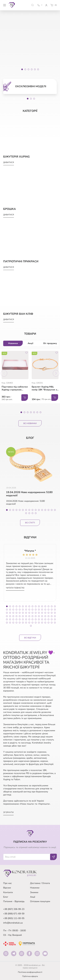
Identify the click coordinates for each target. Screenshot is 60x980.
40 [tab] (29, 613)
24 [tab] (29, 610)
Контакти (8, 892)
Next (56, 373)
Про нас (8, 883)
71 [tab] (26, 619)
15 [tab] (52, 510)
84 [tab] (16, 623)
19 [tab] (32, 513)
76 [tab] (42, 619)
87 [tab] (26, 623)
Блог (6, 897)
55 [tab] (26, 616)
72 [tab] (29, 619)
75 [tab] (39, 619)
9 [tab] (32, 510)
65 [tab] (7, 619)
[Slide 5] (35, 69)
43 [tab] (39, 613)
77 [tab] (45, 619)
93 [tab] (45, 623)
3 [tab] (34, 99)
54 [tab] (23, 616)
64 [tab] (55, 616)
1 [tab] (28, 99)
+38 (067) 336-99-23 (14, 909)
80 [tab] (55, 619)
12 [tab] (42, 510)
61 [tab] (45, 616)
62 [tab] (48, 616)
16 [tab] (55, 510)
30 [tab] (48, 610)
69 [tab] (20, 619)
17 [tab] (26, 513)
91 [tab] (39, 623)
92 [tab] (42, 623)
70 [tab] (23, 619)
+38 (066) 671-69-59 (14, 914)
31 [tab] (52, 610)
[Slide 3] (28, 69)
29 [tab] (45, 610)
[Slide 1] (22, 69)
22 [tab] (23, 610)
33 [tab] (7, 613)
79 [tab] (52, 619)
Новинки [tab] (13, 343)
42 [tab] (36, 613)
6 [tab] (37, 412)
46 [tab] (48, 613)
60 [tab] (42, 616)
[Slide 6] (38, 69)
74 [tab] (36, 619)
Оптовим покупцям (40, 901)
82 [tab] (10, 623)
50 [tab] (10, 616)
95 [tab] (52, 623)
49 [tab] (7, 616)
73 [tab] (32, 619)
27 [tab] (39, 610)
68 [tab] (16, 619)
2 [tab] (31, 99)
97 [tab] (31, 626)
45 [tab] (45, 613)
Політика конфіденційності (30, 972)
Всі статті (30, 523)
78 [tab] (48, 619)
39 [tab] (26, 613)
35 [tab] (13, 613)
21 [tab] (20, 610)
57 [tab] (32, 616)
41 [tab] (32, 613)
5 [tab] (34, 412)
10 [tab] (36, 510)
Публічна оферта (30, 976)
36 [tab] (16, 613)
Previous (4, 373)
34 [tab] (10, 613)
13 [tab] (45, 510)
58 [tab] (36, 616)
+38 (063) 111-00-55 (14, 918)
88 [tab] (29, 623)
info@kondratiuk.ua (13, 923)
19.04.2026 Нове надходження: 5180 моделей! (29, 494)
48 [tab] (55, 613)
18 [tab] (29, 513)
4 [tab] (31, 412)
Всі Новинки (30, 423)
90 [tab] (36, 623)
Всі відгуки (30, 638)
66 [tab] (10, 619)
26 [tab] (36, 610)
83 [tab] (13, 623)
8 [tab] (29, 510)
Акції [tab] (30, 343)
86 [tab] (23, 623)
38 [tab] (23, 613)
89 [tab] (32, 623)
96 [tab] (55, 623)
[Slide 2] (25, 69)
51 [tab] (13, 616)
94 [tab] (48, 623)
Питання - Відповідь (14, 901)
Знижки (34, 892)
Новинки (35, 888)
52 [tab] (16, 616)
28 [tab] (42, 610)
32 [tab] (55, 610)
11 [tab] (39, 510)
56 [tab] (29, 616)
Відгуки (7, 888)
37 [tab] (20, 613)
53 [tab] (20, 616)
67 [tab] (13, 619)
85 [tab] (20, 623)
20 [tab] (36, 513)
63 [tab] (52, 616)
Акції (33, 897)
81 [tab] (7, 623)
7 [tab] (40, 412)
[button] (33, 5)
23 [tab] (26, 610)
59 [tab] (39, 616)
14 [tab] (48, 510)
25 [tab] (32, 610)
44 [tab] (42, 613)
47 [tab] (52, 613)
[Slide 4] (32, 69)
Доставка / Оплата (40, 883)
